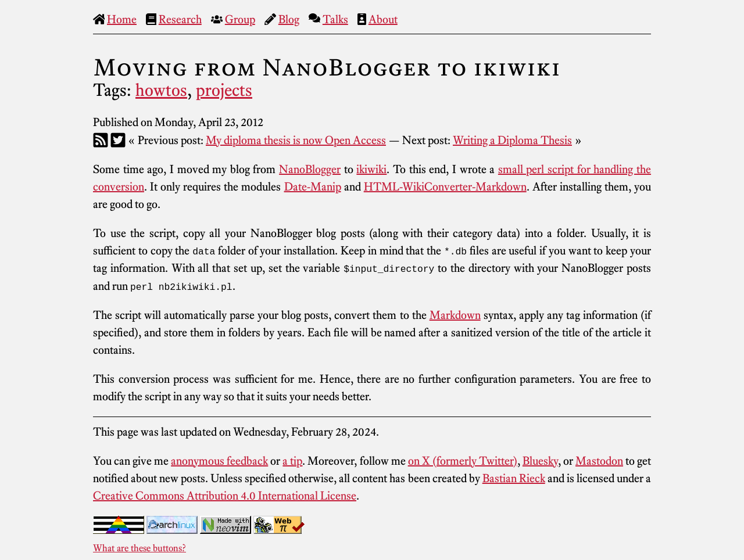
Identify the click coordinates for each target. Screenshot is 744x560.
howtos (161, 90)
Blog (289, 19)
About (383, 19)
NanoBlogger (310, 169)
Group (240, 19)
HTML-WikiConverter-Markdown (445, 186)
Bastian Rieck (514, 478)
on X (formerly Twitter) (463, 460)
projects (224, 90)
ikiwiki (371, 169)
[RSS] (101, 140)
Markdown (455, 314)
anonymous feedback (219, 460)
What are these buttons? (139, 547)
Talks (335, 19)
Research (180, 19)
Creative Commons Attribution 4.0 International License (225, 495)
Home (122, 19)
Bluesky (540, 460)
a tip (292, 460)
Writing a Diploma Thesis (512, 140)
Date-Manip (313, 186)
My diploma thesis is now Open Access (296, 140)
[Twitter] (118, 140)
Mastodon (599, 460)
